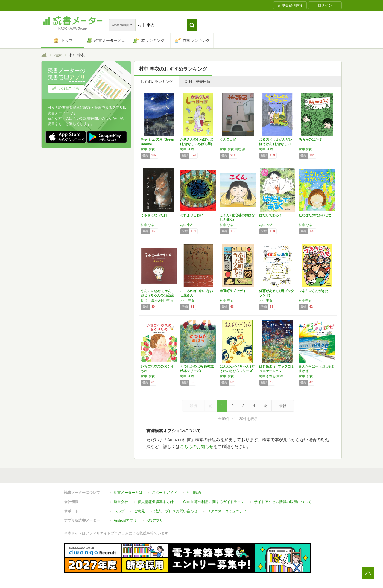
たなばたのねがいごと (315, 215)
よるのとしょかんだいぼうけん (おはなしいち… (276, 144)
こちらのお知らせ (197, 447)
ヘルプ (119, 511)
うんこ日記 (228, 139)
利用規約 (194, 493)
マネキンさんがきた (313, 291)
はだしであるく (271, 215)
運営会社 (121, 502)
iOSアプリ (155, 520)
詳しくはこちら (66, 88)
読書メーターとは (128, 493)
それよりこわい (192, 215)
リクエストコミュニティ (227, 511)
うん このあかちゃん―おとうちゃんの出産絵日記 (158, 295)
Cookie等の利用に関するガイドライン (214, 502)
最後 (283, 406)
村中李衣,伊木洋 (271, 376)
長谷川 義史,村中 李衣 (157, 301)
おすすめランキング (156, 82)
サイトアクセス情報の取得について (283, 502)
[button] (192, 25)
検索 (58, 55)
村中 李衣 (148, 149)
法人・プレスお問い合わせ (176, 511)
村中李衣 (305, 149)
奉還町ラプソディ (233, 291)
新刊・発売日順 (197, 82)
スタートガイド (165, 493)
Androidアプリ (125, 520)
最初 (193, 406)
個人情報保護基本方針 (156, 502)
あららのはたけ (310, 139)
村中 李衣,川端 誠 (232, 149)
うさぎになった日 (154, 215)
